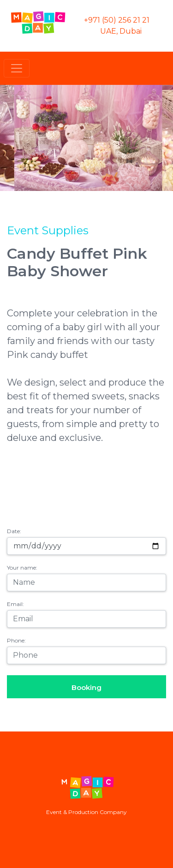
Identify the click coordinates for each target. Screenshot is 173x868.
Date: (14, 531)
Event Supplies (48, 230)
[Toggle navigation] (17, 68)
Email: (15, 604)
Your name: (22, 568)
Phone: (16, 640)
